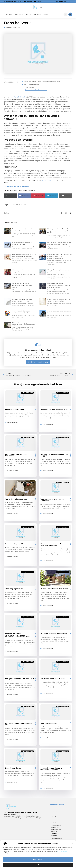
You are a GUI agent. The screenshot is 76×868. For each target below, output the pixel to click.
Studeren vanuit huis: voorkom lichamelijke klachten (52, 545)
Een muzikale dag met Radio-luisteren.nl (16, 455)
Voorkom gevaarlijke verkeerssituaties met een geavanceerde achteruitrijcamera (18, 635)
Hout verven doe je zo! (49, 723)
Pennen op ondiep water (15, 409)
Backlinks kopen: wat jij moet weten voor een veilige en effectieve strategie (56, 831)
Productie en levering (31, 84)
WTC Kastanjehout (49, 180)
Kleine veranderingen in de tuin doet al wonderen (20, 679)
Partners (9, 15)
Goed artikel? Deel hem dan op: (36, 90)
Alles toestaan (38, 859)
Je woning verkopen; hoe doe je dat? (54, 634)
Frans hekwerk (19, 97)
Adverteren (55, 820)
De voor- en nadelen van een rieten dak (18, 724)
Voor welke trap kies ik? (14, 544)
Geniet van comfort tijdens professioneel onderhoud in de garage (22, 285)
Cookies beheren (38, 865)
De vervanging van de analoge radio (54, 409)
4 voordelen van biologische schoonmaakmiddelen (51, 769)
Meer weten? (30, 87)
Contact (45, 15)
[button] (72, 844)
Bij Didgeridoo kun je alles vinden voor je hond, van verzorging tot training (58, 231)
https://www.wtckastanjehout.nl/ (17, 186)
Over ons (28, 15)
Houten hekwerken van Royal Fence (54, 589)
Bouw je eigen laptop (13, 768)
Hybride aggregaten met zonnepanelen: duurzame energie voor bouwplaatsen (59, 285)
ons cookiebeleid (62, 851)
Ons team (37, 15)
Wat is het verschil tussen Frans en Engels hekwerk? (42, 82)
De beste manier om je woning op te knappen (54, 455)
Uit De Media (19, 15)
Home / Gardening (13, 28)
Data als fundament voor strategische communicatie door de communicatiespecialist (59, 256)
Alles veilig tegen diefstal (15, 589)
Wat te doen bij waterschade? (16, 499)
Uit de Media (55, 817)
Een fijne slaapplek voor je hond (52, 678)
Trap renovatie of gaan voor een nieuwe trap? (52, 500)
